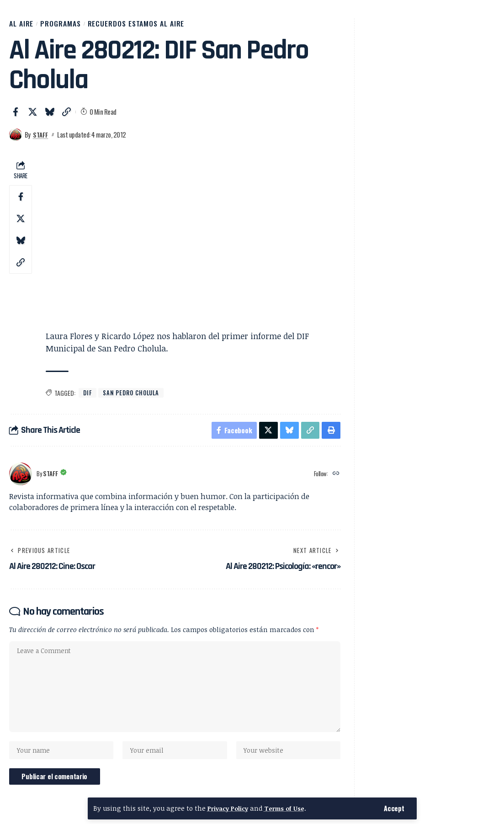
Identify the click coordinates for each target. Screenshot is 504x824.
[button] (394, 808)
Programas (74, 26)
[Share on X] (32, 116)
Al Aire (25, 26)
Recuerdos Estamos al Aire (170, 26)
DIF (88, 398)
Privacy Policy (230, 808)
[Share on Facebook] (16, 116)
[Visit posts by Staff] (16, 139)
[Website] (336, 481)
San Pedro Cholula (134, 398)
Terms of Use (290, 808)
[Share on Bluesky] (49, 116)
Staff (41, 139)
